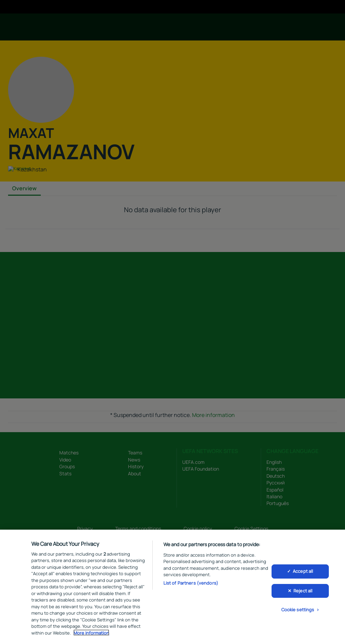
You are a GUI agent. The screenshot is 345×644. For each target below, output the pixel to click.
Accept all (303, 572)
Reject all (303, 592)
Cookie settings (298, 611)
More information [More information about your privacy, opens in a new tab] (91, 634)
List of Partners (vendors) (191, 584)
